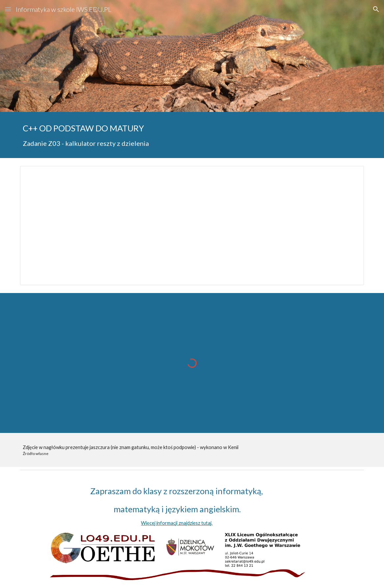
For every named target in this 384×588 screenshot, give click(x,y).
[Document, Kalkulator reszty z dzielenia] (192, 226)
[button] (8, 9)
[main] (192, 135)
